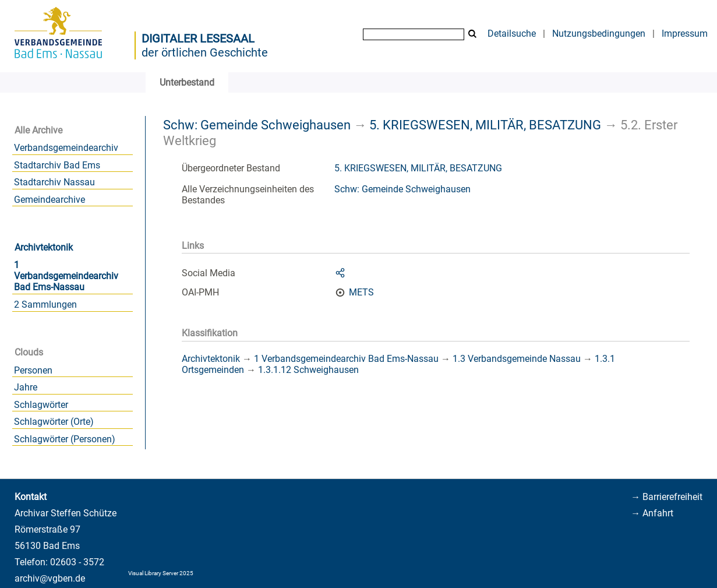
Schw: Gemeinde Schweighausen (257, 125)
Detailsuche (512, 34)
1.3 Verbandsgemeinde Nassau (517, 359)
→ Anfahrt (652, 513)
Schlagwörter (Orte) (54, 422)
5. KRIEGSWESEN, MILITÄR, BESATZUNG (485, 125)
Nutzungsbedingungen (599, 34)
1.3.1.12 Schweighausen (308, 370)
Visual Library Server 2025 (161, 573)
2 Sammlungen (45, 304)
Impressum (685, 34)
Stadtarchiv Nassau (54, 182)
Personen (33, 370)
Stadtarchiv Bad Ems (57, 165)
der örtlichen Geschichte (205, 52)
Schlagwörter (41, 405)
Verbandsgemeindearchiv (66, 148)
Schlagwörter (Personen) (65, 439)
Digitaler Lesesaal (198, 38)
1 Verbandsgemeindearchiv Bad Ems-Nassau (66, 276)
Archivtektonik (44, 247)
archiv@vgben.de (50, 578)
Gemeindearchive (50, 200)
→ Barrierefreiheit (667, 497)
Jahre (26, 387)
